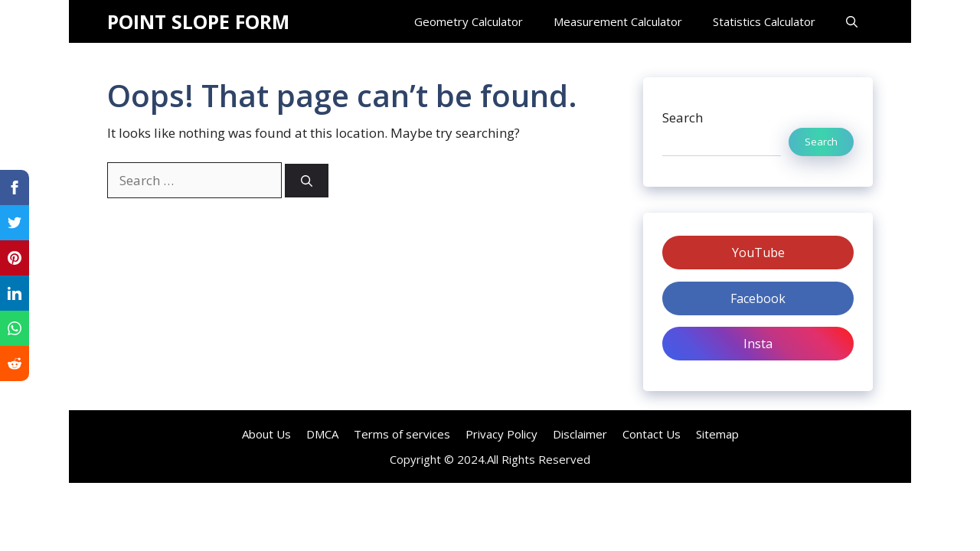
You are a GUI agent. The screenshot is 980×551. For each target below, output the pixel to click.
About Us (266, 434)
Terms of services (402, 434)
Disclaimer (580, 434)
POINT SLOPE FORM (198, 21)
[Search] (307, 181)
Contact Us (652, 434)
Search (683, 117)
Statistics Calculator (764, 21)
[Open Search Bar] (852, 21)
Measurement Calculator (618, 21)
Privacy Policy (501, 434)
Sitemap (717, 434)
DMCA (322, 434)
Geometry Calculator (469, 21)
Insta (758, 344)
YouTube (758, 253)
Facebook (758, 298)
